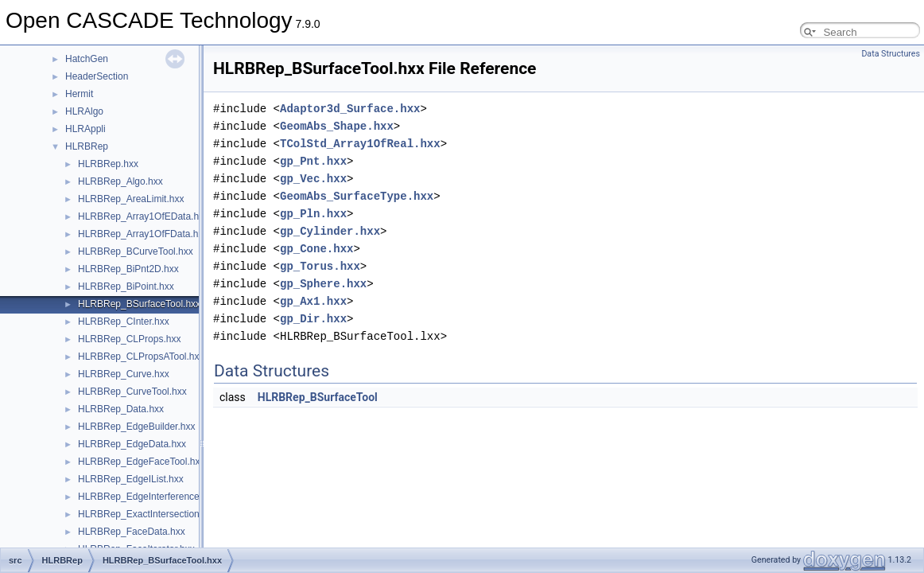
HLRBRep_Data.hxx (121, 409)
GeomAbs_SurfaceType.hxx (357, 196)
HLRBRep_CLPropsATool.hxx (141, 357)
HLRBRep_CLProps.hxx (129, 339)
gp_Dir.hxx (313, 319)
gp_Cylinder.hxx (330, 231)
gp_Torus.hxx (320, 266)
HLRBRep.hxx (108, 164)
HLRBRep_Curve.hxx (124, 374)
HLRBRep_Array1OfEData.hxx (143, 216)
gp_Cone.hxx (316, 249)
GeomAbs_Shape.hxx (337, 126)
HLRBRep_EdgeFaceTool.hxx (141, 462)
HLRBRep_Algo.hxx (120, 181)
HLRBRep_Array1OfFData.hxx (143, 234)
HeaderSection (97, 76)
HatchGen (87, 59)
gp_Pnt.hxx (313, 161)
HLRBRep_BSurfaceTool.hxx (139, 304)
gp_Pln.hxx (313, 214)
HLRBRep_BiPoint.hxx (126, 286)
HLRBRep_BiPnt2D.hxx (128, 269)
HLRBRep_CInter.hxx (124, 322)
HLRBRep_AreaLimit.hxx (131, 199)
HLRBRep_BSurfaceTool (318, 397)
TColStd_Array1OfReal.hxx (360, 144)
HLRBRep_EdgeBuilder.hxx (136, 427)
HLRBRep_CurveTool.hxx (132, 392)
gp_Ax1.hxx (313, 301)
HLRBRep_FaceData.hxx (132, 532)
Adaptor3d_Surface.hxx (350, 109)
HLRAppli (85, 129)
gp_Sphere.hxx (323, 284)
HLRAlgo (84, 111)
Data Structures (891, 54)
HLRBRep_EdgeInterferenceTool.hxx (156, 497)
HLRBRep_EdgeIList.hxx (131, 479)
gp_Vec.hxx (313, 179)
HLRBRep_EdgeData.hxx (132, 444)
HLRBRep (87, 146)
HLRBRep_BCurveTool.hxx (136, 251)
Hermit (79, 94)
